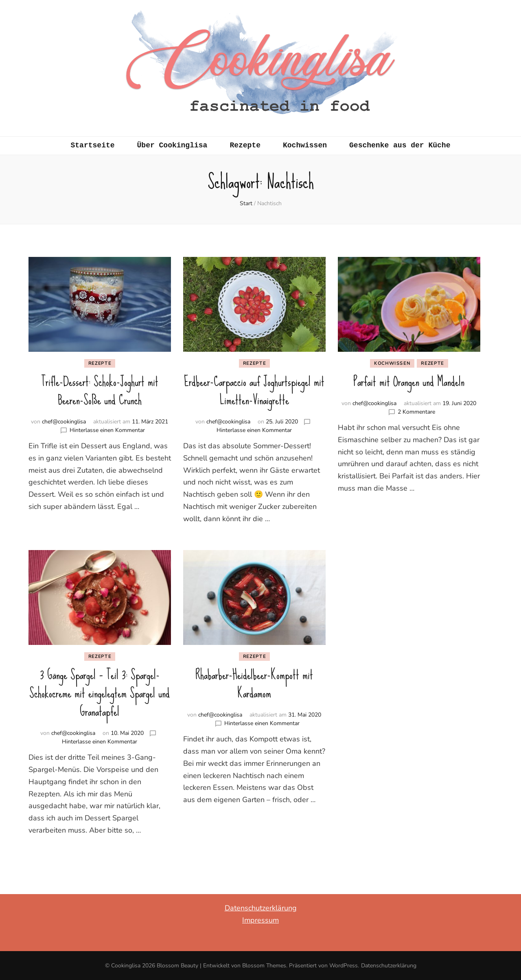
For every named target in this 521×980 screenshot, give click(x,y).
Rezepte (245, 145)
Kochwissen (305, 145)
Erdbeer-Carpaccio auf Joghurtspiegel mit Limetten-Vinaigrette (254, 391)
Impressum (260, 920)
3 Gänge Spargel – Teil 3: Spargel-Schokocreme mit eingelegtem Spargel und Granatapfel (100, 693)
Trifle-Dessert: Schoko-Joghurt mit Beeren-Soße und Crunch (100, 391)
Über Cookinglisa (172, 145)
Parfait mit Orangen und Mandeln (409, 382)
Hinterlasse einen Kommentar (107, 430)
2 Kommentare (416, 412)
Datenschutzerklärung (261, 908)
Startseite (93, 145)
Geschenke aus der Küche (400, 145)
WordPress (344, 966)
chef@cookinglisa (64, 422)
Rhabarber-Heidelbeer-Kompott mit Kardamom (254, 684)
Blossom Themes (264, 966)
